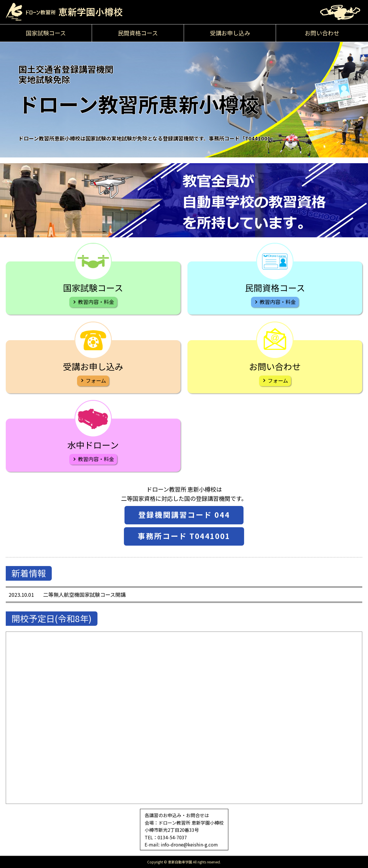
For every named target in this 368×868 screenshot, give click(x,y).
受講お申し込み (230, 33)
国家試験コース (46, 33)
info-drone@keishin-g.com (189, 844)
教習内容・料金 (96, 302)
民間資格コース (138, 33)
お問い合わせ (322, 33)
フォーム (96, 380)
